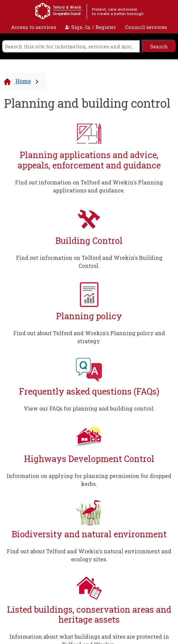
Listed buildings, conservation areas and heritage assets (89, 614)
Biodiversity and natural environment (89, 534)
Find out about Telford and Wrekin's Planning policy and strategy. (89, 337)
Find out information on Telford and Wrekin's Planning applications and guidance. (89, 186)
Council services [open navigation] (146, 27)
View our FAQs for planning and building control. (89, 408)
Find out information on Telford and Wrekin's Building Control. (89, 262)
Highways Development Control (89, 459)
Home (23, 81)
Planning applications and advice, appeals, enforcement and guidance (89, 160)
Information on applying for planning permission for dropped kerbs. (89, 480)
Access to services (34, 27)
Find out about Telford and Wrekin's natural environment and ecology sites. (89, 555)
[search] (71, 46)
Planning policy (89, 316)
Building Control (89, 241)
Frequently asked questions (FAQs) (89, 391)
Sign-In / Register (90, 27)
